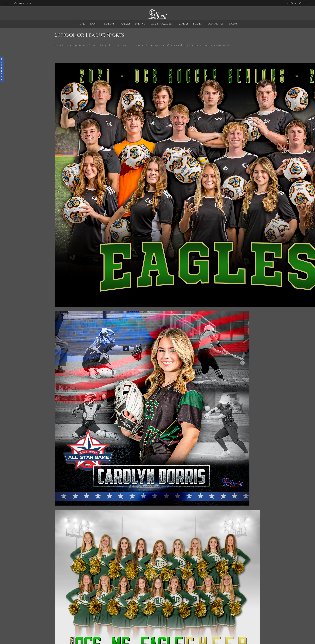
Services (183, 24)
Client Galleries (161, 24)
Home (81, 24)
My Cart (292, 3)
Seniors (109, 24)
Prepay (233, 24)
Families (125, 24)
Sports (94, 24)
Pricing (140, 24)
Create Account (24, 3)
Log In (7, 3)
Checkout (305, 3)
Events (198, 24)
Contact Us (215, 24)
